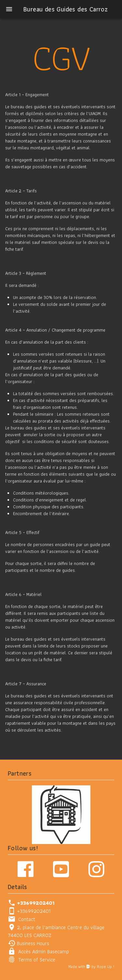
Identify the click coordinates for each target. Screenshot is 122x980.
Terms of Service (37, 960)
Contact (27, 919)
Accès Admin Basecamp (44, 951)
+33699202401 (34, 911)
